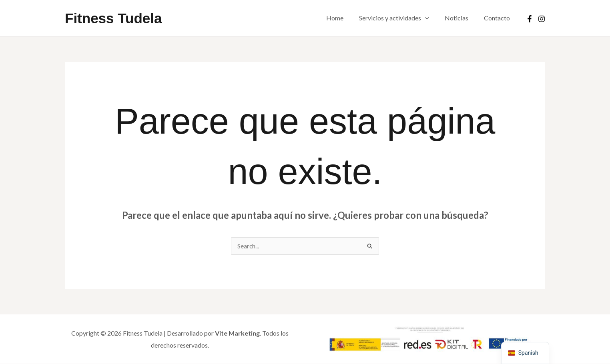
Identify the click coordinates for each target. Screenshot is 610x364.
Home (345, 18)
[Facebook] (530, 19)
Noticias (461, 18)
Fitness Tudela (113, 18)
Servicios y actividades (401, 18)
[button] (432, 18)
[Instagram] (542, 19)
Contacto (499, 18)
